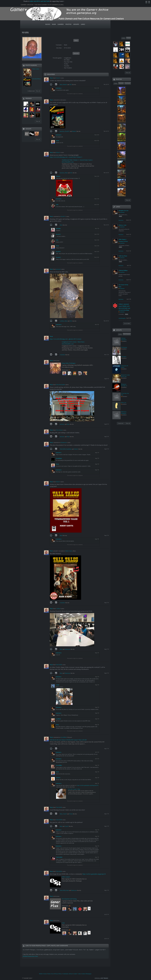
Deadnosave (64, 442)
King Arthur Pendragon (69, 363)
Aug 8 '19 (106, 379)
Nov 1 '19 (106, 355)
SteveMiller (64, 737)
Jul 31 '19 (106, 914)
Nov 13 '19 (106, 225)
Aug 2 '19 (106, 649)
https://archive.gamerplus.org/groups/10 (94, 874)
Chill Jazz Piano (123, 256)
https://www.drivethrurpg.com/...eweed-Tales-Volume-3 (66, 157)
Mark (61, 84)
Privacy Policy (58, 974)
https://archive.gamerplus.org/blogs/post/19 (88, 785)
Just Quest (124, 357)
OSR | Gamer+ (66, 877)
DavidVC (67, 131)
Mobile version (43, 974)
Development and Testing (69, 899)
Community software (68, 974)
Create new (121, 423)
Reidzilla (58, 228)
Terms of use (50, 974)
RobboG (58, 78)
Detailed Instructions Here (30, 956)
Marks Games (36, 69)
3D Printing (124, 347)
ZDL (71, 84)
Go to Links (127, 323)
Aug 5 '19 (106, 437)
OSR (63, 923)
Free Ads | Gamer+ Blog (74, 789)
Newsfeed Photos (37, 79)
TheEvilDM (63, 449)
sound (57, 685)
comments (122, 212)
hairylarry (59, 88)
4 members (62, 355)
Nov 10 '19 (106, 321)
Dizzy (57, 725)
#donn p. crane (123, 225)
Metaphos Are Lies (124, 211)
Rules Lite (124, 403)
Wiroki (71, 814)
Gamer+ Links (77, 974)
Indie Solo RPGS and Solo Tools (40, 1)
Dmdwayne (68, 649)
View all (38, 91)
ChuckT (65, 814)
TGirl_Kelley (59, 430)
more (120, 216)
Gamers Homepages (86, 974)
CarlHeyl (62, 321)
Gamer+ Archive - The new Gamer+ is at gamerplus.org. (42, 5)
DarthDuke (69, 449)
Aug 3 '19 (106, 535)
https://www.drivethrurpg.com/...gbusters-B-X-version (66, 339)
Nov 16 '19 (106, 84)
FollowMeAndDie (60, 385)
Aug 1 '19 (106, 749)
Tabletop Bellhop (123, 270)
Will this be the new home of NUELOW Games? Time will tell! (68, 740)
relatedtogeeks (122, 318)
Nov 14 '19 (106, 131)
